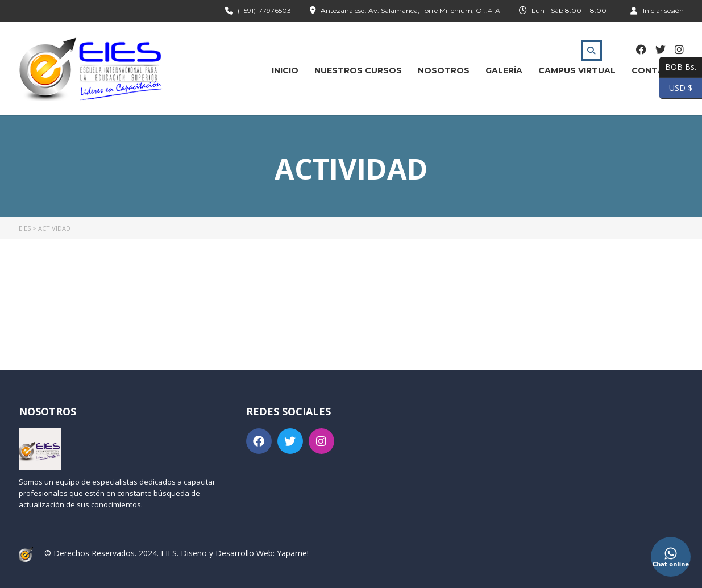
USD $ (676, 88)
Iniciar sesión (657, 10)
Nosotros (444, 70)
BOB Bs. (678, 67)
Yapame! (293, 553)
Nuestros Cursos (358, 70)
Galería (504, 70)
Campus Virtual (577, 70)
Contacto (658, 70)
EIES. (170, 553)
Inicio (285, 70)
